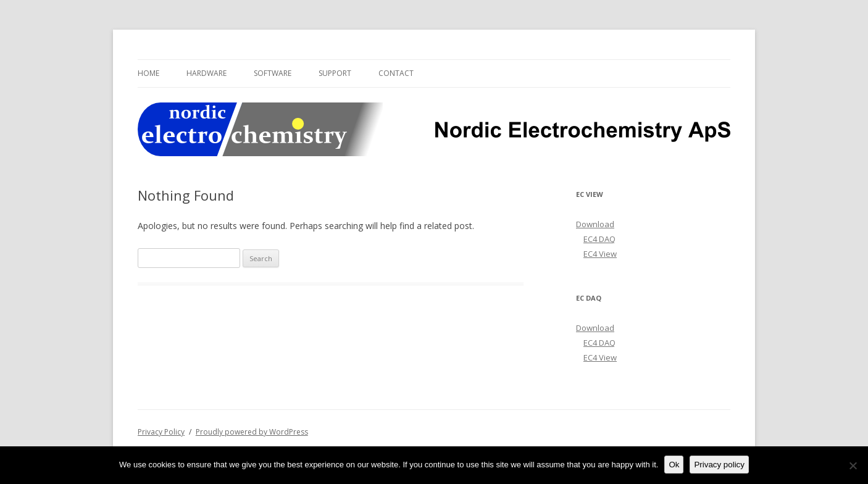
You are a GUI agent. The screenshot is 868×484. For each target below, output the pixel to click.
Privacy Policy (161, 432)
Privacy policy (719, 465)
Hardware (207, 73)
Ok (674, 465)
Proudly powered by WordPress (252, 432)
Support (335, 73)
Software (273, 73)
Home (148, 73)
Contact (396, 73)
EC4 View (600, 254)
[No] (853, 465)
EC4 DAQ (599, 239)
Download (595, 224)
